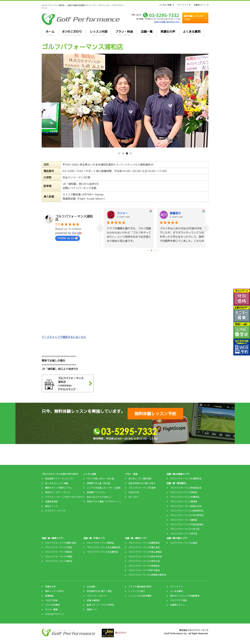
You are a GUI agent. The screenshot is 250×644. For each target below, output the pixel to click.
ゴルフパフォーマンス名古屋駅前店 (103, 547)
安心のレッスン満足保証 (140, 479)
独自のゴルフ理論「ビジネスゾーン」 (105, 502)
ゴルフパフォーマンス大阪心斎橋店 (145, 552)
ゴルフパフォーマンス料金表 (142, 488)
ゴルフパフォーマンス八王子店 (185, 529)
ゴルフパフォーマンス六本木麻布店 (187, 515)
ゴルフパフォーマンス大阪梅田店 (144, 566)
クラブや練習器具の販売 (140, 587)
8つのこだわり (72, 33)
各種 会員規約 (93, 600)
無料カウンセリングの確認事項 (185, 596)
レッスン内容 (99, 33)
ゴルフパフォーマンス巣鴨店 (184, 502)
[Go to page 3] (157, 251)
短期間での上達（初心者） (99, 483)
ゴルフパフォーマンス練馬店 (184, 520)
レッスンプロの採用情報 (140, 596)
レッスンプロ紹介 (137, 591)
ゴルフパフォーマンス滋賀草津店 (144, 543)
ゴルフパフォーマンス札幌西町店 (186, 479)
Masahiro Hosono (179, 213)
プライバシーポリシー (97, 596)
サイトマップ (183, 5)
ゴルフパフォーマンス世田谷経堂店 (187, 524)
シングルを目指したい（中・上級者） (105, 488)
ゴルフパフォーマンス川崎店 (59, 547)
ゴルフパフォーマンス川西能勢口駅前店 (147, 575)
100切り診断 (51, 600)
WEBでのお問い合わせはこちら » (167, 22)
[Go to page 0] (149, 251)
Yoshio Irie (122, 213)
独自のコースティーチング (58, 492)
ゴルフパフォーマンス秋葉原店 (185, 497)
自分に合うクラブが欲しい (99, 497)
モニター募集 (51, 610)
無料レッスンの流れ (55, 591)
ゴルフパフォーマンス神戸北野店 (144, 570)
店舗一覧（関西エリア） (136, 538)
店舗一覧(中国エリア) (177, 538)
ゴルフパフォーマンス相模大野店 (61, 543)
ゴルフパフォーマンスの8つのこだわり (60, 474)
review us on (68, 238)
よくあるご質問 (165, 5)
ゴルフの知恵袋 (52, 605)
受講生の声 (168, 33)
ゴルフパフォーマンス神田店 (184, 492)
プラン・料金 (124, 33)
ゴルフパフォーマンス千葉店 (59, 557)
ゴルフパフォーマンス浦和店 (59, 561)
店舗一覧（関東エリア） (53, 538)
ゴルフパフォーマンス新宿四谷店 (186, 488)
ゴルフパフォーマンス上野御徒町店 (187, 511)
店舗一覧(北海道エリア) (178, 474)
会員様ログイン (200, 5)
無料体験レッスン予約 (155, 414)
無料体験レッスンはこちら (193, 18)
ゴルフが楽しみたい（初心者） (101, 479)
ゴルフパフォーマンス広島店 (184, 543)
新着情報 (49, 596)
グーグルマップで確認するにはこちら (64, 337)
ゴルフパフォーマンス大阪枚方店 (144, 561)
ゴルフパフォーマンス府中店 (184, 534)
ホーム (50, 33)
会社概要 (91, 587)
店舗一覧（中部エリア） (95, 538)
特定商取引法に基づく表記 (99, 591)
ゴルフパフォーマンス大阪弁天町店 (145, 557)
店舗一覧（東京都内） (177, 483)
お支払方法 (134, 492)
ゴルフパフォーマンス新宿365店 (186, 506)
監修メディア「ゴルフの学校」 (101, 605)
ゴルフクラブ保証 (178, 600)
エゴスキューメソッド (56, 511)
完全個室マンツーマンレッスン (60, 479)
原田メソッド (51, 506)
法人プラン (134, 497)
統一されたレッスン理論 (57, 483)
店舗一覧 (147, 33)
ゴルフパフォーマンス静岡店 (100, 543)
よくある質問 (192, 33)
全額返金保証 (51, 502)
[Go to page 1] (151, 251)
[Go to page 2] (154, 251)
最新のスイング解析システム (59, 488)
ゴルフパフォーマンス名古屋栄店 (102, 552)
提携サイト (92, 610)
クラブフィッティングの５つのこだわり (64, 497)
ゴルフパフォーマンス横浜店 (59, 552)
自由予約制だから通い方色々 (142, 483)
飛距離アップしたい (96, 492)
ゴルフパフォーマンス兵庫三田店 (144, 547)
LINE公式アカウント (55, 614)
